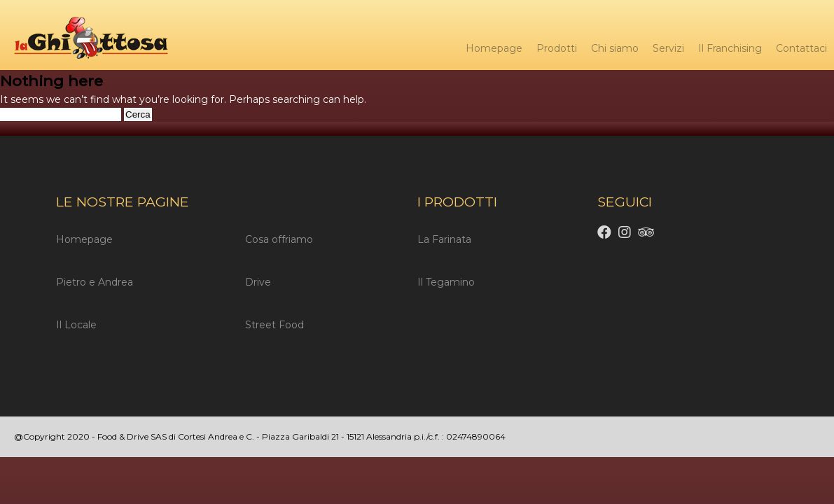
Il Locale (76, 325)
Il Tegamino (446, 282)
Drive (258, 282)
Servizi (668, 48)
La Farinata (444, 239)
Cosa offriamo (279, 239)
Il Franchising (730, 48)
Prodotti (557, 48)
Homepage (494, 48)
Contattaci (801, 48)
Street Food (274, 325)
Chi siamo (615, 48)
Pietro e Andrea (95, 282)
